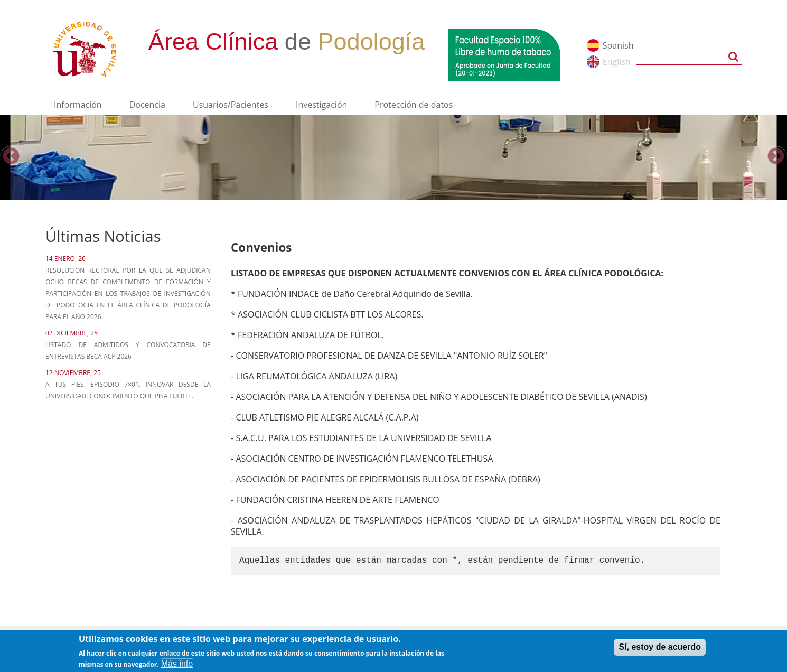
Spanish (618, 45)
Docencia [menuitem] (147, 105)
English (617, 62)
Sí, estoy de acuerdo (660, 649)
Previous (11, 157)
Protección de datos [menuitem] (414, 105)
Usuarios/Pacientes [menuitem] (231, 105)
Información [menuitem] (78, 105)
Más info (177, 666)
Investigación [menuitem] (321, 105)
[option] (394, 157)
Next (776, 157)
